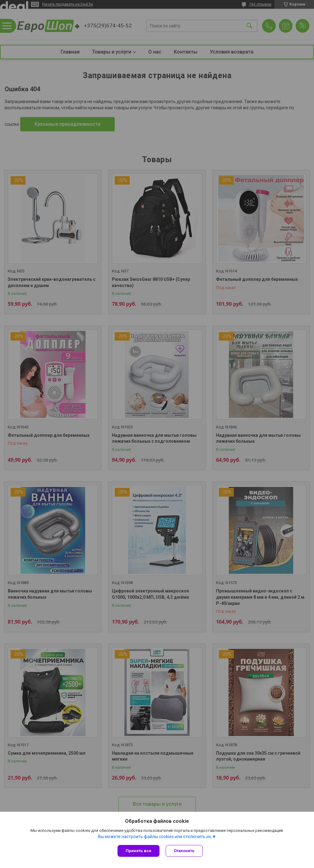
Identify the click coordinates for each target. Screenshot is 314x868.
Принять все (139, 851)
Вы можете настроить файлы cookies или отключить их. (155, 837)
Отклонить (184, 851)
